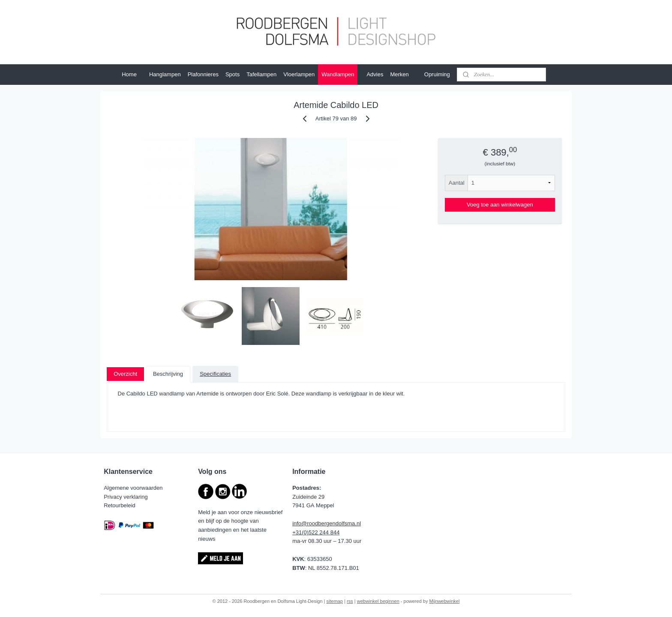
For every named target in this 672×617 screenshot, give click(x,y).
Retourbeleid (120, 505)
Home (129, 74)
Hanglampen (165, 74)
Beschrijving (168, 374)
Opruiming (437, 74)
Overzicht (125, 374)
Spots (232, 74)
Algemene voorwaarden (134, 488)
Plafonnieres (203, 74)
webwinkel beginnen (378, 601)
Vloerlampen (299, 74)
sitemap (335, 601)
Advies (375, 74)
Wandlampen (338, 74)
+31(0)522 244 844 (316, 532)
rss (350, 601)
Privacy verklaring (126, 497)
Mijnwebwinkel (445, 601)
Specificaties (215, 374)
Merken (403, 75)
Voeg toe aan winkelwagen (500, 205)
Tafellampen (261, 74)
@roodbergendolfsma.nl (331, 523)
